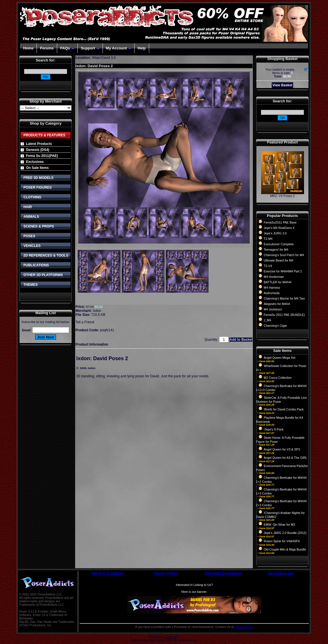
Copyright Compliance (223, 573)
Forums (47, 48)
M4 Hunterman (274, 277)
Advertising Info (281, 573)
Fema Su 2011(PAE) (42, 156)
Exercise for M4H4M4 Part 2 (283, 271)
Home (28, 48)
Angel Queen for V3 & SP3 (282, 449)
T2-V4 (268, 266)
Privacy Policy (166, 573)
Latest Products (39, 144)
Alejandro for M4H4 (277, 304)
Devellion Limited (154, 640)
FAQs (67, 48)
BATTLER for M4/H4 (278, 282)
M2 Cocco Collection (278, 378)
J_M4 (267, 320)
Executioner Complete (279, 244)
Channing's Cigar (275, 326)
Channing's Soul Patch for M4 (284, 255)
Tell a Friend (85, 322)
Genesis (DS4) (38, 150)
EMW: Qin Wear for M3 (279, 525)
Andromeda (272, 293)
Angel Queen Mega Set (280, 358)
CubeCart (170, 637)
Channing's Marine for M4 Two (284, 298)
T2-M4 (268, 239)
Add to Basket (241, 340)
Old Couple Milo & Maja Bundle (285, 549)
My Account (119, 48)
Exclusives (35, 162)
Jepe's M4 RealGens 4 (279, 228)
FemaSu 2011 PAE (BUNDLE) (284, 315)
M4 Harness (272, 288)
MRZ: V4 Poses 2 (282, 196)
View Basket (283, 85)
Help (142, 48)
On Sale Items (37, 168)
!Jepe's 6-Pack (274, 429)
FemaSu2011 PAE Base (280, 222)
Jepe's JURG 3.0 (275, 233)
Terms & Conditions (108, 573)
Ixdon (97, 311)
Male (97, 58)
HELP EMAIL (244, 627)
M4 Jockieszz (273, 309)
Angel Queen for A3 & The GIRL (285, 458)
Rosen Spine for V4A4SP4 (282, 541)
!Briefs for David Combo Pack (284, 409)
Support (90, 48)
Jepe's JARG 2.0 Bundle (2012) (285, 533)
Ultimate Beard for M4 (279, 260)
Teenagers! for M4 (276, 250)
